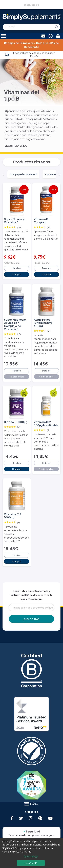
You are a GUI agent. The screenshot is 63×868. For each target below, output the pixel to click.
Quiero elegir (31, 856)
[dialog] (32, 853)
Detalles (17, 268)
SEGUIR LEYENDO (16, 146)
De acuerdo (31, 863)
